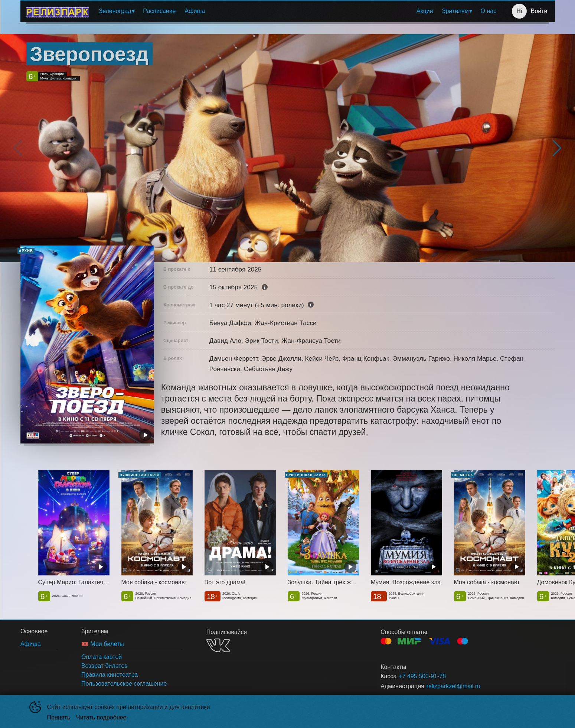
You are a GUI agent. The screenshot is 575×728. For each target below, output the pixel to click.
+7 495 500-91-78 (422, 676)
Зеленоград (115, 11)
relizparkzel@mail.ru (453, 686)
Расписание (159, 11)
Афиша (195, 11)
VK (218, 645)
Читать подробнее (101, 717)
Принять (59, 717)
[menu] (298, 11)
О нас (489, 11)
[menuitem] (117, 11)
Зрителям (455, 11)
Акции (425, 11)
